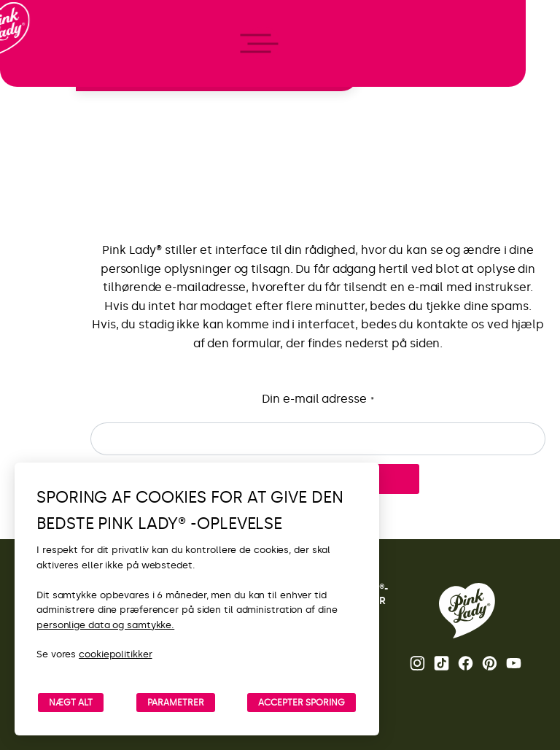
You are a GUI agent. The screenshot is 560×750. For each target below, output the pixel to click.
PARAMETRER (176, 703)
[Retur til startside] (38, 72)
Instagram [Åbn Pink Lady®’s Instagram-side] (417, 663)
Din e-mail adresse (318, 399)
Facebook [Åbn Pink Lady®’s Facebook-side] (466, 663)
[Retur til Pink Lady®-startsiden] (467, 611)
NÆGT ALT (71, 703)
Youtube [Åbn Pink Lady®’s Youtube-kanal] (514, 663)
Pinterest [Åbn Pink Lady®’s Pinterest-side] (490, 663)
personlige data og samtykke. (105, 625)
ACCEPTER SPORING (302, 703)
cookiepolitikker (115, 654)
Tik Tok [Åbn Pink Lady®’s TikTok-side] (442, 663)
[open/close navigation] (38, 375)
